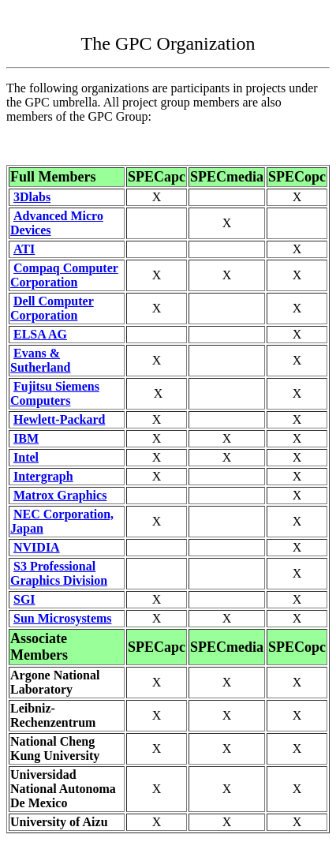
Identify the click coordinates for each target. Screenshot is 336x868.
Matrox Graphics (60, 495)
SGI (24, 599)
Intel (26, 457)
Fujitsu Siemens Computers (55, 393)
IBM (26, 438)
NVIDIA (37, 547)
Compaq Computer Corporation (64, 275)
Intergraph (43, 476)
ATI (24, 249)
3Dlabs (32, 197)
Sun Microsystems (63, 618)
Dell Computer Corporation (52, 308)
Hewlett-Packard (59, 419)
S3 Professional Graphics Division (59, 573)
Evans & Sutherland (40, 360)
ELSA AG (40, 334)
